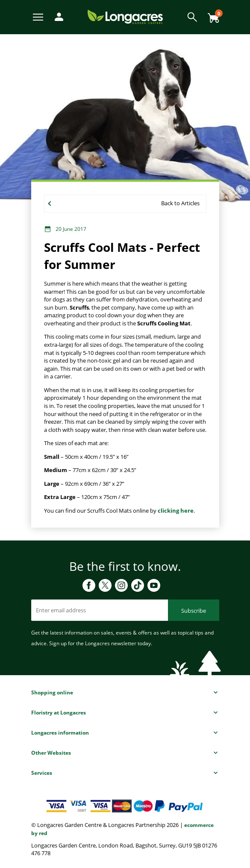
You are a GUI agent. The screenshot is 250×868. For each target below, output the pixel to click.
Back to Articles (180, 203)
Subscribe (194, 611)
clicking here (176, 511)
